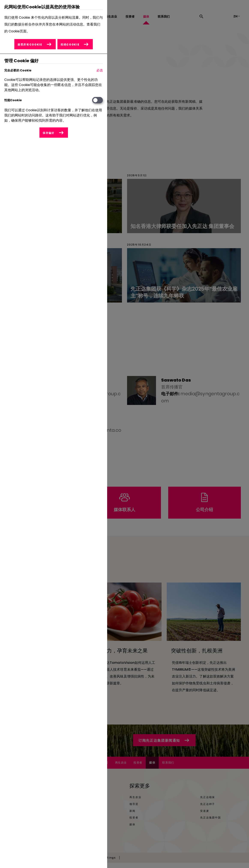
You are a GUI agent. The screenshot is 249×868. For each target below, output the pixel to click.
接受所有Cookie (30, 45)
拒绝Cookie (70, 45)
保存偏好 (49, 133)
